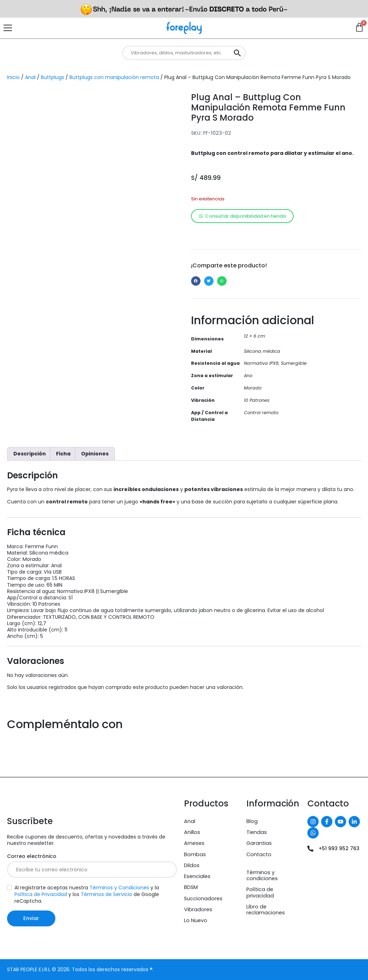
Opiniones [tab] (95, 454)
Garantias (259, 843)
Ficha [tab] (63, 454)
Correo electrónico (32, 856)
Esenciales (197, 876)
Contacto (259, 854)
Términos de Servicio (106, 894)
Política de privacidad (260, 892)
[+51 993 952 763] (310, 849)
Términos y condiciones (262, 875)
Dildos (192, 865)
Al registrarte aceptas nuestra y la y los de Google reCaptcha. (87, 894)
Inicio (13, 77)
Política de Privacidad (41, 894)
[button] (196, 281)
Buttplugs (53, 77)
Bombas (195, 854)
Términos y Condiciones (119, 888)
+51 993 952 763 (339, 848)
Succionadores (203, 899)
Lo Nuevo (196, 920)
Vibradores (198, 909)
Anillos (192, 832)
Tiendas (257, 832)
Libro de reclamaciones (266, 910)
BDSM (191, 887)
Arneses (194, 843)
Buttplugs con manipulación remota (114, 77)
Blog (252, 821)
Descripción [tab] (30, 454)
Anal (30, 77)
